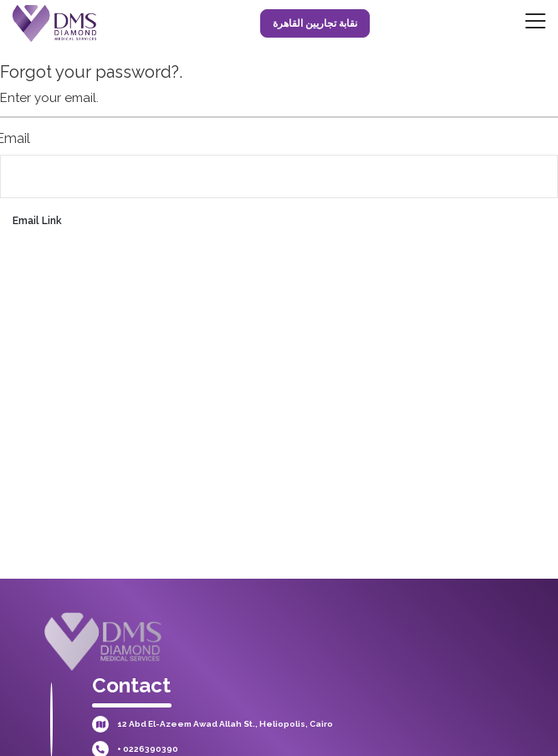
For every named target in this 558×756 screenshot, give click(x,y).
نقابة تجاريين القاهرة (315, 23)
